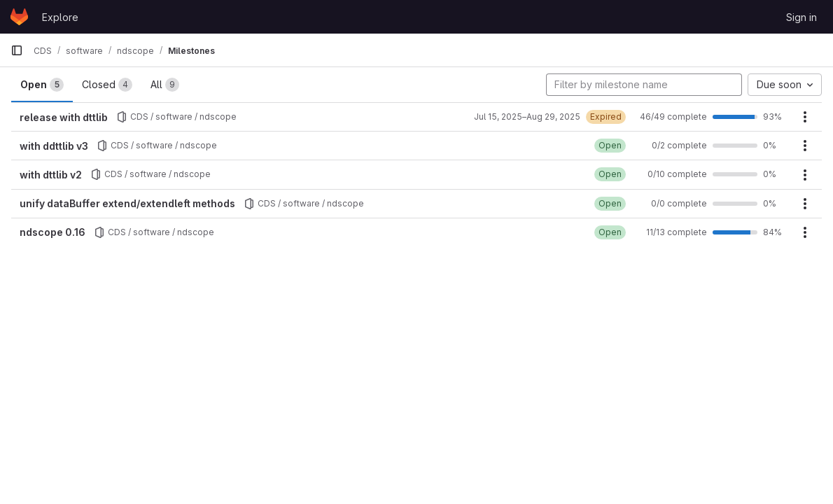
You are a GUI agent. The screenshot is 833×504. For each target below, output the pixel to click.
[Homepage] (19, 17)
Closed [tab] (107, 85)
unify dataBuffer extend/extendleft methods (127, 203)
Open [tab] (42, 85)
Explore (60, 17)
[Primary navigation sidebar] (17, 50)
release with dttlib (64, 117)
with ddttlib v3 (54, 146)
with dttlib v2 (51, 175)
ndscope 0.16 (52, 232)
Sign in (801, 17)
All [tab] (165, 85)
